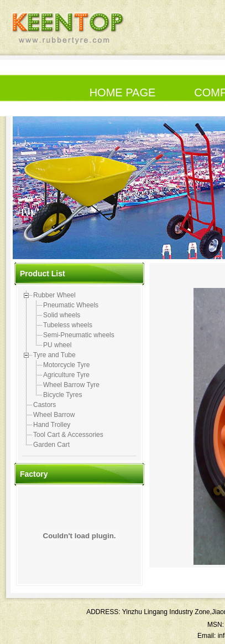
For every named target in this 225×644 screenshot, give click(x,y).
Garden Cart (51, 445)
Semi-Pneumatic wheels (79, 335)
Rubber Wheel (54, 295)
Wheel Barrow (54, 415)
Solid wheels (62, 315)
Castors (45, 405)
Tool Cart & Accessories (68, 435)
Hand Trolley (52, 425)
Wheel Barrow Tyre (71, 385)
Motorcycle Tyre (66, 365)
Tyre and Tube (54, 355)
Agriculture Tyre (66, 375)
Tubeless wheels (68, 325)
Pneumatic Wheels (71, 305)
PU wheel (57, 345)
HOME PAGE (123, 92)
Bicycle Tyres (62, 395)
